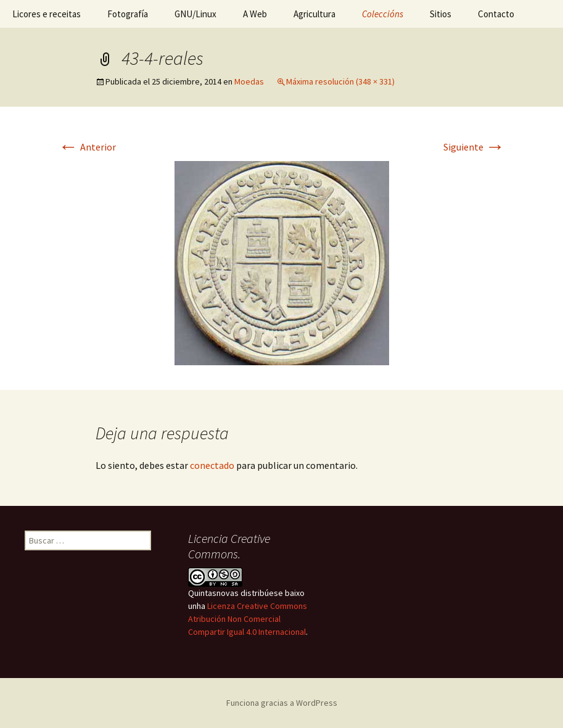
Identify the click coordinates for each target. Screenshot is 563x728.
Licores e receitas (47, 14)
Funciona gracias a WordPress (282, 703)
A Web (255, 14)
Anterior (87, 147)
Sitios (441, 14)
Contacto (496, 14)
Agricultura (314, 14)
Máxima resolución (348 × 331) (340, 81)
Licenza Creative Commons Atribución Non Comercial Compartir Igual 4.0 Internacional (248, 619)
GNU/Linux (195, 14)
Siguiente (474, 147)
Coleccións (383, 14)
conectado (212, 465)
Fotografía (128, 14)
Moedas (249, 81)
